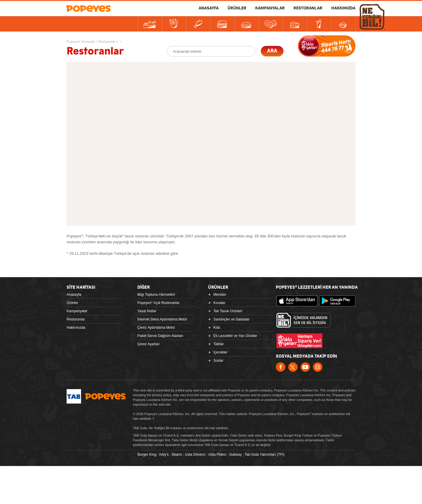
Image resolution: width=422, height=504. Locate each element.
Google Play (340, 301)
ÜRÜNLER (237, 8)
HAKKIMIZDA (343, 8)
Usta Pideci (217, 455)
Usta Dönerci (195, 455)
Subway (235, 455)
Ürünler (72, 303)
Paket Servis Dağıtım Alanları (160, 336)
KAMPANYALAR (270, 8)
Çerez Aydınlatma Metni (156, 328)
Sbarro (177, 455)
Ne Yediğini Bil (304, 320)
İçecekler (220, 352)
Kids (217, 328)
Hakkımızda (76, 328)
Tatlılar (219, 344)
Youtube (305, 367)
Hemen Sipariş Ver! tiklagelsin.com (299, 341)
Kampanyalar (77, 311)
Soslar (218, 361)
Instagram (318, 367)
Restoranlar (76, 319)
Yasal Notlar (147, 311)
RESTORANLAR (308, 8)
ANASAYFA (209, 8)
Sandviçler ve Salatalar (231, 319)
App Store (297, 301)
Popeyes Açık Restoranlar (158, 303)
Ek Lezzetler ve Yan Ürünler (235, 336)
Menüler (220, 295)
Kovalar (219, 303)
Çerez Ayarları (149, 344)
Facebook (281, 367)
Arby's (164, 455)
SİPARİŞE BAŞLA (327, 46)
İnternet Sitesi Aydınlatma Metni (162, 319)
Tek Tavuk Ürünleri (228, 311)
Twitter (293, 367)
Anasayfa (74, 295)
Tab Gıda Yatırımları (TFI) (265, 455)
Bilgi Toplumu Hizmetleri (156, 295)
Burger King (147, 455)
